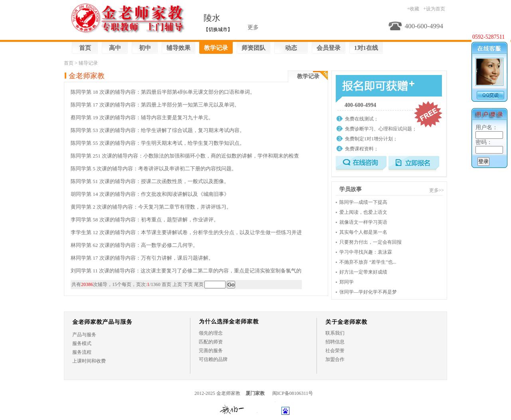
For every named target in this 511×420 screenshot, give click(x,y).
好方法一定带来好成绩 (363, 272)
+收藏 (413, 9)
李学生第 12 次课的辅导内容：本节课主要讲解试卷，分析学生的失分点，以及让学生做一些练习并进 (186, 232)
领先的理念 (211, 333)
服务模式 (82, 343)
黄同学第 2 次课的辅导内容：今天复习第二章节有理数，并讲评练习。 (151, 207)
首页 (85, 48)
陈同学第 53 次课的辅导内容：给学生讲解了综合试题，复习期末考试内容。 (158, 130)
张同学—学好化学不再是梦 (368, 292)
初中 (145, 48)
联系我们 (335, 333)
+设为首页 (434, 9)
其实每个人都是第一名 (363, 232)
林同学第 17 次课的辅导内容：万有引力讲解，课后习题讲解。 (142, 258)
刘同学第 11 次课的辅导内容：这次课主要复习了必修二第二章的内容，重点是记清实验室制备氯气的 (186, 271)
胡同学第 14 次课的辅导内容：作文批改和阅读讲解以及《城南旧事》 (150, 194)
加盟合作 (335, 359)
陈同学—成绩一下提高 (363, 202)
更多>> (437, 190)
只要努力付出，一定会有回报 (370, 242)
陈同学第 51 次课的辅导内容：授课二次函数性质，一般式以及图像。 (150, 181)
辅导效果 (178, 48)
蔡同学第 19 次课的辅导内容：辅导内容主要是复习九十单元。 (142, 117)
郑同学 (347, 282)
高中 (115, 48)
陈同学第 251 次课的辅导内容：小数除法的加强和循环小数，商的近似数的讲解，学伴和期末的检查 (185, 156)
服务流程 (82, 352)
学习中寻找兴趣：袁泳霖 (366, 252)
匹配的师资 (211, 342)
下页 (188, 284)
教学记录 (216, 48)
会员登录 (329, 48)
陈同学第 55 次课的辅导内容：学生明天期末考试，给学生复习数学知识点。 (158, 143)
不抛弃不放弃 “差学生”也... (368, 262)
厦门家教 (255, 393)
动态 (291, 48)
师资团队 (254, 48)
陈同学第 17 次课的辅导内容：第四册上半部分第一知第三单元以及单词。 (155, 105)
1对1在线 (366, 48)
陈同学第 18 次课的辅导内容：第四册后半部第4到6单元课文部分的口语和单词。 (163, 92)
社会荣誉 (335, 351)
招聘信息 (335, 342)
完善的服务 (211, 351)
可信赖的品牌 (213, 359)
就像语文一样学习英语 (363, 222)
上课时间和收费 (89, 361)
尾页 (199, 284)
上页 (177, 284)
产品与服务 (84, 335)
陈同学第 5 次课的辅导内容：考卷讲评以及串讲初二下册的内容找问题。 (154, 169)
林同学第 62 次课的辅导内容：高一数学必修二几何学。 (134, 245)
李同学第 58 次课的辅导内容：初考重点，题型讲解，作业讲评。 (145, 220)
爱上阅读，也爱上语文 (363, 212)
